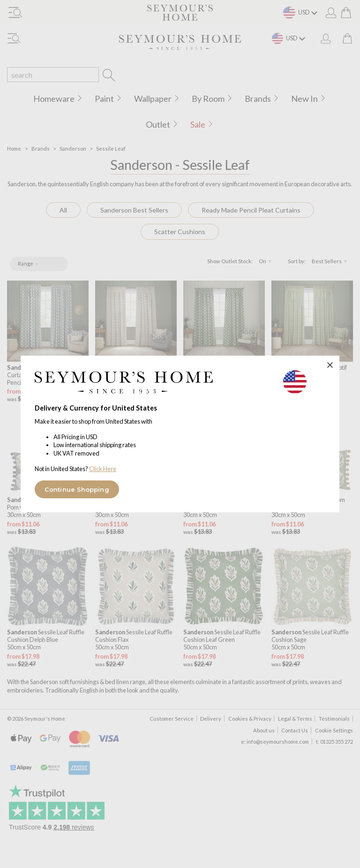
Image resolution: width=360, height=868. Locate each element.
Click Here (103, 469)
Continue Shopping (77, 489)
